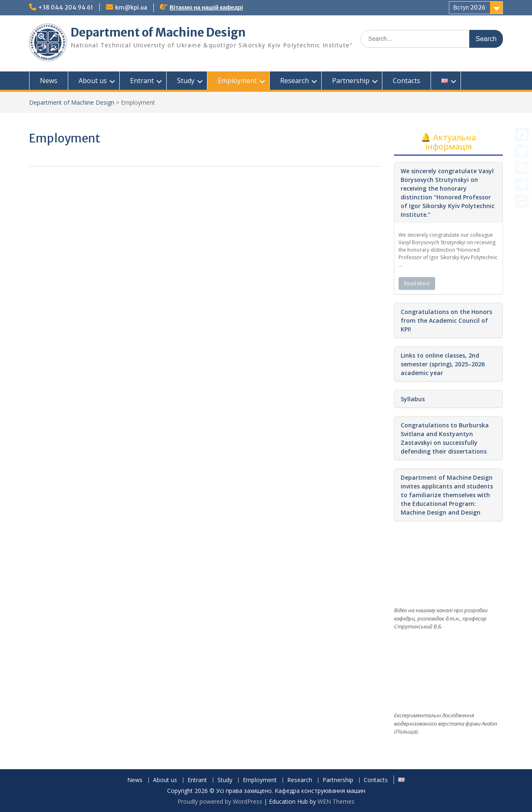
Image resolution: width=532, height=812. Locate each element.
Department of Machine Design (158, 32)
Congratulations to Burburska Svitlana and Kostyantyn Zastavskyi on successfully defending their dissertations (445, 438)
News (49, 81)
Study (186, 81)
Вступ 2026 (470, 7)
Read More (417, 283)
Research (294, 81)
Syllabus (413, 399)
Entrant (142, 81)
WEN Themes (336, 801)
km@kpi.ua (131, 7)
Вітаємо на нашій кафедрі (206, 7)
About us (93, 81)
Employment (237, 81)
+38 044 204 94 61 (66, 7)
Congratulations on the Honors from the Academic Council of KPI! (446, 320)
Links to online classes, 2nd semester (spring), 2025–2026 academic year (443, 364)
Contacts (406, 81)
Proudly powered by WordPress (220, 801)
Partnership (351, 81)
